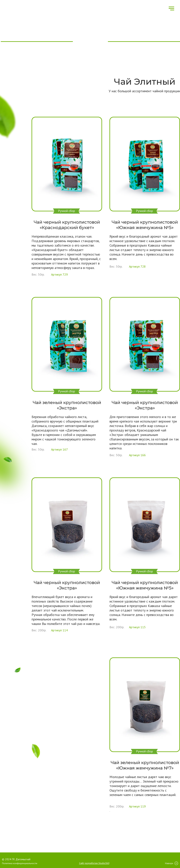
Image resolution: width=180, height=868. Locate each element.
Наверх (169, 863)
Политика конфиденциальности (20, 863)
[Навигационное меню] (171, 9)
